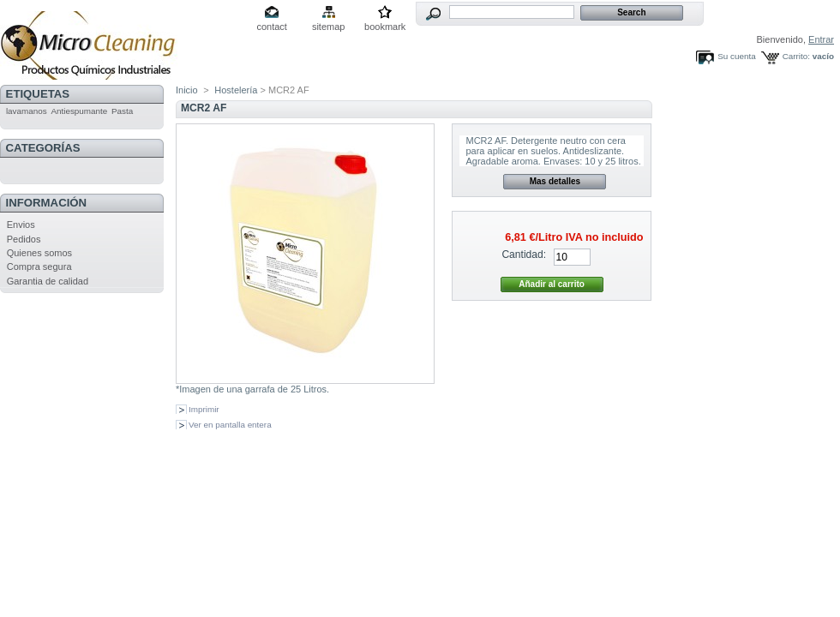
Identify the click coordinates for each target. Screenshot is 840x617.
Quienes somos (39, 253)
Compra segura (39, 267)
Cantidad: (524, 255)
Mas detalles (555, 181)
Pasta (122, 111)
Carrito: (796, 56)
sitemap (329, 27)
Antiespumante (79, 111)
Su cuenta (736, 56)
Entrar (821, 39)
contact (271, 27)
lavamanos (27, 111)
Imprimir (204, 409)
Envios (21, 225)
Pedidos (24, 239)
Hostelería (236, 90)
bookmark (385, 27)
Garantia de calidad (48, 281)
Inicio (187, 90)
